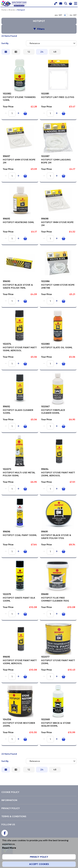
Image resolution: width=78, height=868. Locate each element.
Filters (41, 29)
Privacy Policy (39, 857)
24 (42, 52)
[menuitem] (39, 792)
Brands (12, 10)
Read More (9, 848)
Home (4, 10)
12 (29, 52)
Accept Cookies (39, 864)
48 (55, 52)
